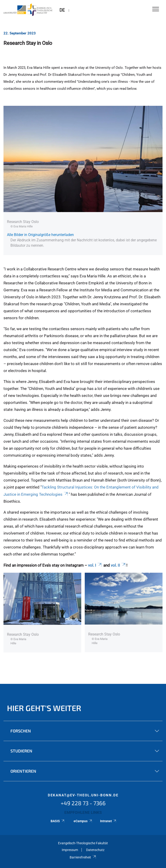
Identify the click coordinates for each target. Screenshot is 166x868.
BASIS (58, 821)
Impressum (70, 850)
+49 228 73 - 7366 (83, 803)
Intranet (108, 821)
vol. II (119, 565)
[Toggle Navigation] (156, 9)
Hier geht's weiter (44, 708)
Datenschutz (95, 850)
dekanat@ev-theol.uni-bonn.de (83, 795)
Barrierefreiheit (83, 857)
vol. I (95, 565)
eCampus (83, 821)
